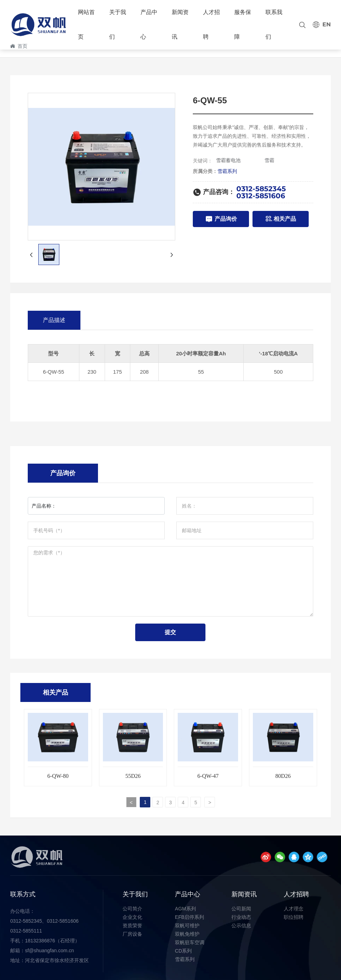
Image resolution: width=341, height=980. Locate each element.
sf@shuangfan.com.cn (50, 950)
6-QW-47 (208, 776)
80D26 (283, 776)
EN (327, 24)
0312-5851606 (261, 196)
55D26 (133, 776)
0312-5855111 (26, 931)
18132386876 (40, 941)
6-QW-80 (58, 776)
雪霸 (269, 160)
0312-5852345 (261, 189)
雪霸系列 (227, 171)
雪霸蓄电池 (228, 160)
